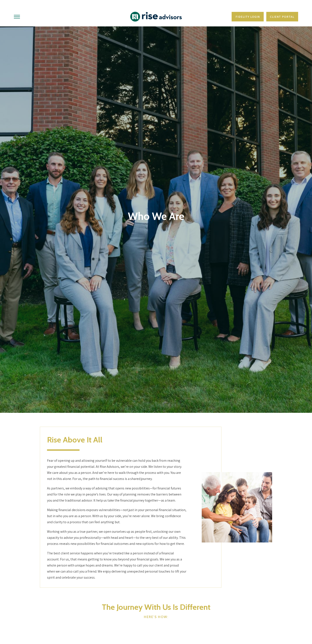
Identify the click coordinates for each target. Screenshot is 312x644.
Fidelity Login (248, 17)
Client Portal (282, 17)
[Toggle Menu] (17, 17)
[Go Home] (156, 17)
